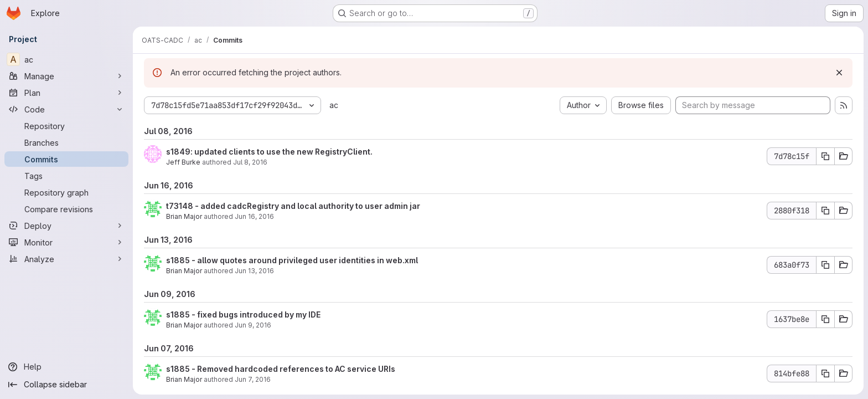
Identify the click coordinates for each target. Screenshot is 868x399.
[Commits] (66, 159)
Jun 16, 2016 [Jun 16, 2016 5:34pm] (254, 216)
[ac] (66, 59)
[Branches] (66, 142)
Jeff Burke (183, 162)
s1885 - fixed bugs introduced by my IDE (243, 314)
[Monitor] (66, 242)
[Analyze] (66, 259)
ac (334, 105)
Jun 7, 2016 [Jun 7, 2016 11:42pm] (253, 379)
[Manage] (66, 76)
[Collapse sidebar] (66, 385)
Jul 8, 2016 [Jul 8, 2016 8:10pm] (250, 162)
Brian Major (184, 216)
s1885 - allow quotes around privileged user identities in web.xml (292, 260)
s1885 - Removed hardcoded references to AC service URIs (281, 369)
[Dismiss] (839, 73)
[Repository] (66, 126)
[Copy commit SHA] (825, 156)
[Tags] (66, 176)
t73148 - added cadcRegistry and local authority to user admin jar (293, 206)
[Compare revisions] (66, 209)
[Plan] (66, 93)
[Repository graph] (66, 192)
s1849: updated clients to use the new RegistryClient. (269, 152)
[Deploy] (66, 226)
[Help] (66, 367)
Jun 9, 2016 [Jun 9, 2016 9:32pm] (253, 325)
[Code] (66, 109)
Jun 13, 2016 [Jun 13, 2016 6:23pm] (254, 271)
